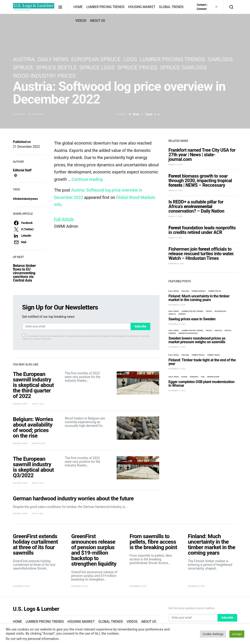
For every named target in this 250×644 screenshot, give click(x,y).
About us (149, 622)
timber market (198, 291)
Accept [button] (237, 634)
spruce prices (137, 68)
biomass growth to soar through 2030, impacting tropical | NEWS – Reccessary (200, 181)
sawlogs (220, 59)
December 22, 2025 (177, 305)
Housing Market (142, 7)
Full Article (64, 219)
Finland (185, 291)
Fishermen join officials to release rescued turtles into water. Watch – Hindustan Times (202, 254)
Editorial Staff (22, 170)
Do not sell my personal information (32, 639)
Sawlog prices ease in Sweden (192, 319)
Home (78, 7)
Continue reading (89, 179)
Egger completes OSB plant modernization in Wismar (202, 384)
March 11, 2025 (176, 165)
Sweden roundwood (188, 333)
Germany (194, 377)
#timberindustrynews (26, 199)
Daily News (53, 59)
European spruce (96, 59)
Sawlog (172, 314)
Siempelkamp (213, 377)
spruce (23, 68)
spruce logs (97, 68)
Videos (132, 622)
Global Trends (171, 7)
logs (130, 59)
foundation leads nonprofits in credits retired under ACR (202, 230)
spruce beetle (56, 68)
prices (209, 311)
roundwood (220, 311)
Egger (184, 377)
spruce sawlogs (183, 68)
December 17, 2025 (177, 347)
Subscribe (140, 326)
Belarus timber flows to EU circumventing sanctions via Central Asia (24, 273)
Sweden (182, 314)
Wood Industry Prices (44, 76)
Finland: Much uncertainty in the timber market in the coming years (199, 298)
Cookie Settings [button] (213, 634)
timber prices (215, 291)
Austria (24, 59)
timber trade (214, 355)
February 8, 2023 (176, 264)
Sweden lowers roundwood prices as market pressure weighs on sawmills (197, 340)
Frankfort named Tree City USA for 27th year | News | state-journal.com (202, 155)
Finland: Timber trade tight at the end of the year (202, 362)
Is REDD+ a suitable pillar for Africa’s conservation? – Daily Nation (196, 206)
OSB (203, 377)
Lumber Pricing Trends (105, 7)
